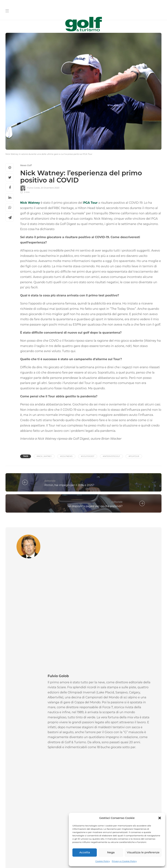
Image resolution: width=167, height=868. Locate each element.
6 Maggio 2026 (28, 696)
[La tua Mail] (124, 770)
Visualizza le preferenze (143, 852)
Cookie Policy (103, 861)
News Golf (26, 165)
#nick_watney (44, 456)
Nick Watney (30, 203)
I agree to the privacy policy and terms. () (122, 804)
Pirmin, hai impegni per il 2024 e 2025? (69, 485)
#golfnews (66, 456)
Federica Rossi (13, 696)
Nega (111, 852)
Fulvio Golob (34, 188)
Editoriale (50, 481)
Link (154, 804)
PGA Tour (90, 203)
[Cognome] (124, 759)
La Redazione (66, 696)
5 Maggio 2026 (135, 700)
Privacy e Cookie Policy (124, 861)
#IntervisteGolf (111, 456)
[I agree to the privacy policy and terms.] (87, 804)
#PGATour (134, 456)
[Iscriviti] (124, 812)
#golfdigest (88, 456)
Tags (26, 456)
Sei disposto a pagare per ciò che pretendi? (95, 506)
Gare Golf (16, 676)
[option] (30, 674)
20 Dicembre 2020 (50, 188)
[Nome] (124, 747)
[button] (160, 818)
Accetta (85, 852)
